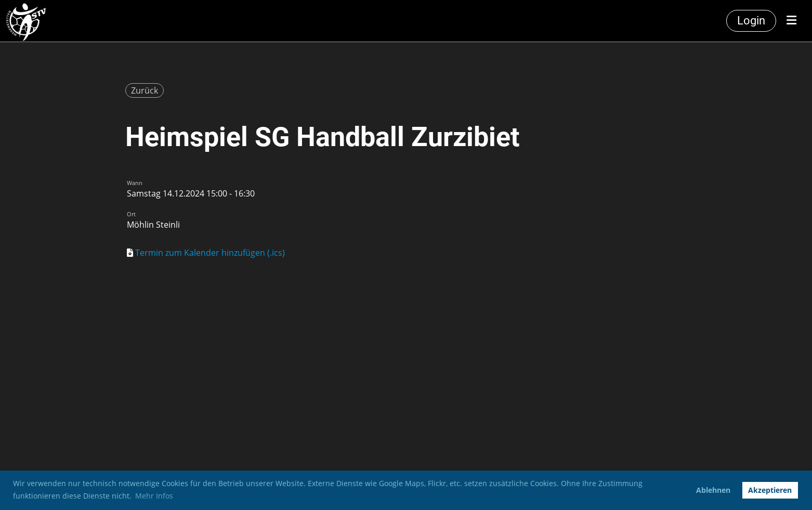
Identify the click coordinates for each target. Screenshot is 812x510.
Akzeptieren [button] (770, 490)
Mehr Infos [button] (154, 496)
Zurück (145, 90)
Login (751, 21)
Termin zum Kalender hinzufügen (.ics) (210, 253)
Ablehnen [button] (713, 490)
